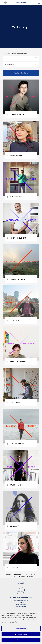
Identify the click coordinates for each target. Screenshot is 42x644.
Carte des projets (21, 590)
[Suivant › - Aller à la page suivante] (23, 577)
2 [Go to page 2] (26, 575)
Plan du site (21, 594)
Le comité (21, 602)
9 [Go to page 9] (14, 577)
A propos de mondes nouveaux (21, 598)
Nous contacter (21, 604)
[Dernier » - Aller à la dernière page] (30, 577)
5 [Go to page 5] (34, 575)
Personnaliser (21, 629)
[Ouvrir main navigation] (39, 3)
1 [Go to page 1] (24, 575)
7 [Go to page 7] (9, 577)
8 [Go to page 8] (11, 577)
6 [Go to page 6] (37, 575)
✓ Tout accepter (21, 634)
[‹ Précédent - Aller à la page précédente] (17, 575)
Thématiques (10, 65)
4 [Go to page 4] (32, 575)
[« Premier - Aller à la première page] (8, 575)
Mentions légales (21, 606)
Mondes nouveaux (21, 3)
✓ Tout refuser (21, 640)
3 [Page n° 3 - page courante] (29, 575)
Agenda (21, 588)
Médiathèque (21, 592)
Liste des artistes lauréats (21, 586)
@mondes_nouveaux (21, 600)
